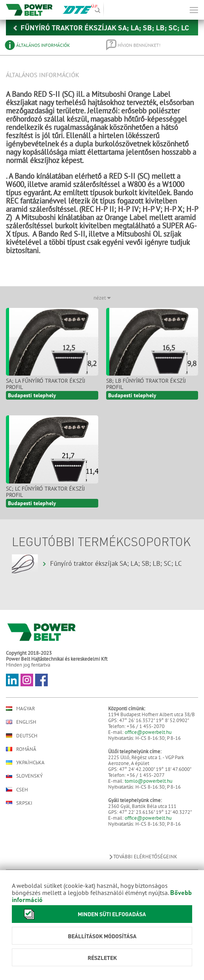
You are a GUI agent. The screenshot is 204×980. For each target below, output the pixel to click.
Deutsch (22, 735)
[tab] (50, 45)
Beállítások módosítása (102, 936)
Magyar (21, 709)
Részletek (102, 958)
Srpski (19, 803)
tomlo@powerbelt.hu (149, 781)
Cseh (17, 789)
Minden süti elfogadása (83, 914)
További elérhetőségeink (143, 857)
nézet (102, 298)
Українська (25, 762)
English (21, 722)
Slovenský (24, 776)
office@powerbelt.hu (148, 732)
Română (21, 749)
